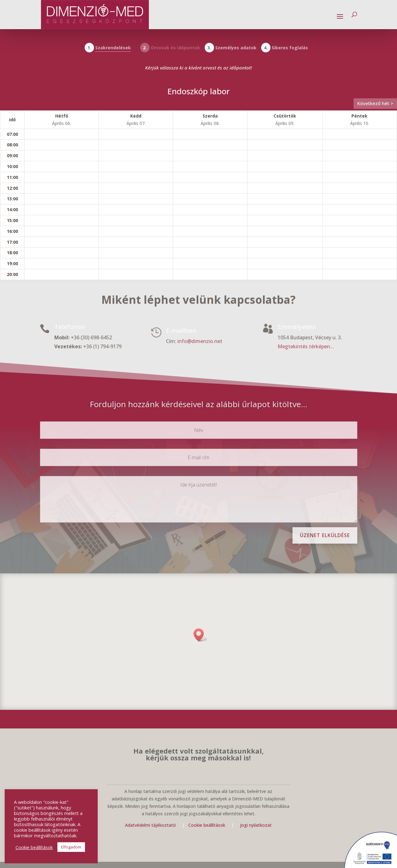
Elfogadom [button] (71, 847)
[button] (201, 635)
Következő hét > (375, 103)
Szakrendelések (113, 48)
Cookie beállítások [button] (34, 847)
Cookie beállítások (207, 825)
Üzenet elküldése (325, 535)
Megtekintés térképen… (306, 347)
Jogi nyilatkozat (256, 825)
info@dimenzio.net (200, 342)
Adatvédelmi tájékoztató (150, 825)
